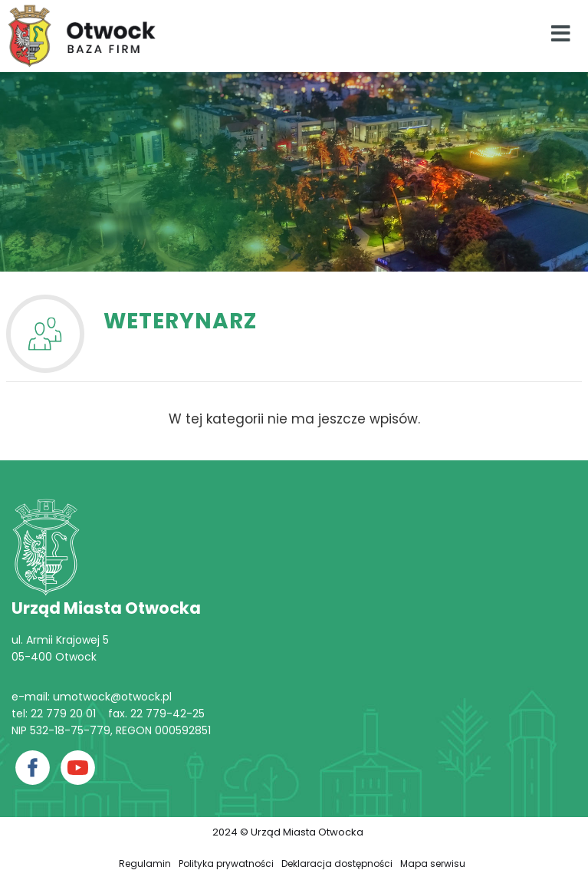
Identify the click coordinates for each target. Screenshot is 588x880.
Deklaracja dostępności (337, 864)
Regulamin (145, 864)
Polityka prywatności (226, 864)
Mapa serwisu (433, 864)
